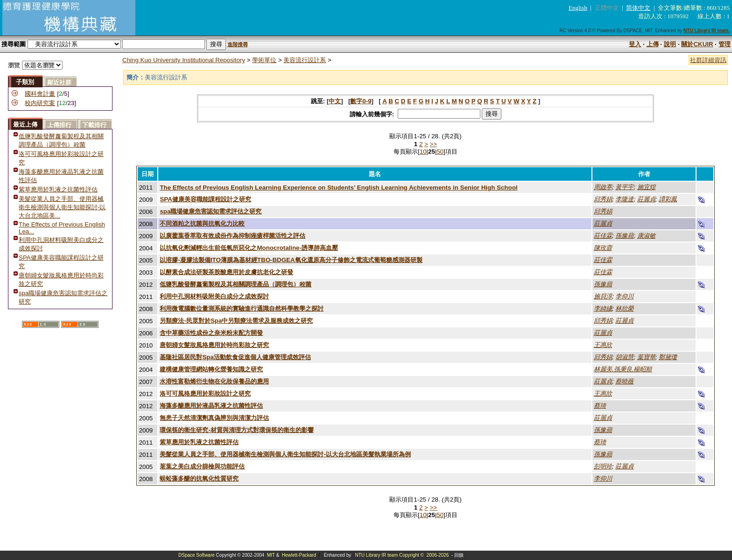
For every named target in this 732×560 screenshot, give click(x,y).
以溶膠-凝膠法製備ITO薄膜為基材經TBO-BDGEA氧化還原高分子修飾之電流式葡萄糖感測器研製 (291, 260)
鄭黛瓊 (668, 357)
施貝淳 (603, 296)
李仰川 (624, 296)
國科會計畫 (40, 94)
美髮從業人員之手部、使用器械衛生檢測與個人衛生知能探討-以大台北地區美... (62, 207)
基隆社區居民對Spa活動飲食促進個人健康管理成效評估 (235, 357)
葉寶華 (646, 357)
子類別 (25, 82)
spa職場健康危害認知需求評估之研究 (211, 211)
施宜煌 (646, 187)
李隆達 (624, 199)
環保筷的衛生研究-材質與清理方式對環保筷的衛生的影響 (236, 430)
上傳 (653, 44)
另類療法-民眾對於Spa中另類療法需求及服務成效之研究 (236, 321)
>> (434, 144)
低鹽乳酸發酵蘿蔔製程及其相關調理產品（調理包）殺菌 (236, 284)
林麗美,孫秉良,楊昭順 (623, 369)
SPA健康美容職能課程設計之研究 (205, 199)
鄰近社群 (59, 82)
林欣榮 (624, 308)
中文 (335, 101)
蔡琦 (600, 406)
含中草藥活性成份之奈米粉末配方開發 (211, 333)
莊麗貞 (646, 199)
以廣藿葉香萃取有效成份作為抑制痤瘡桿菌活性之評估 (232, 236)
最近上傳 (25, 124)
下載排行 (94, 125)
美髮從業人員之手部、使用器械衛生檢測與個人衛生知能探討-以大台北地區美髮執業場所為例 (285, 454)
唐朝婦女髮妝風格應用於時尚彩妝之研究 (214, 345)
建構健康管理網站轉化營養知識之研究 (211, 369)
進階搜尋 (238, 44)
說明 (670, 44)
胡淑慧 (624, 357)
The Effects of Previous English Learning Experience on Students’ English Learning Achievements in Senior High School (338, 188)
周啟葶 (603, 187)
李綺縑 (603, 308)
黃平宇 (624, 187)
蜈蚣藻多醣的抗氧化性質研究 (199, 478)
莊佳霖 (603, 236)
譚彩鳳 (668, 199)
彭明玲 (603, 466)
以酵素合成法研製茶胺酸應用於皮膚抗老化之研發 (226, 272)
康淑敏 (646, 236)
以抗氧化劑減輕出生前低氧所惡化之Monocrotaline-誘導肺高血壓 (249, 248)
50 (440, 152)
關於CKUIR (697, 44)
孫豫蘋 (624, 236)
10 (423, 152)
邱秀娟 (603, 199)
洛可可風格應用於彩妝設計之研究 (205, 393)
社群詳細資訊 (708, 60)
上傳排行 (59, 125)
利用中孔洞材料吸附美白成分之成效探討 (214, 296)
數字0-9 (361, 101)
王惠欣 (603, 345)
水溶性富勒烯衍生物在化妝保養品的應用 (214, 381)
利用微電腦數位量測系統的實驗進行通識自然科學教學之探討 (242, 308)
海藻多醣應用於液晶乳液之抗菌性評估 (211, 406)
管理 (725, 44)
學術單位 (264, 60)
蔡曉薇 (624, 381)
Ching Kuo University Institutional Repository (184, 60)
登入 (635, 44)
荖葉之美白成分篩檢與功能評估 (202, 466)
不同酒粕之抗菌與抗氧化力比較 (202, 223)
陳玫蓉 (603, 248)
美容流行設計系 (305, 60)
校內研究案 (40, 103)
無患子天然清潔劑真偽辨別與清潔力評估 (214, 418)
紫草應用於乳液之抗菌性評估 (58, 189)
